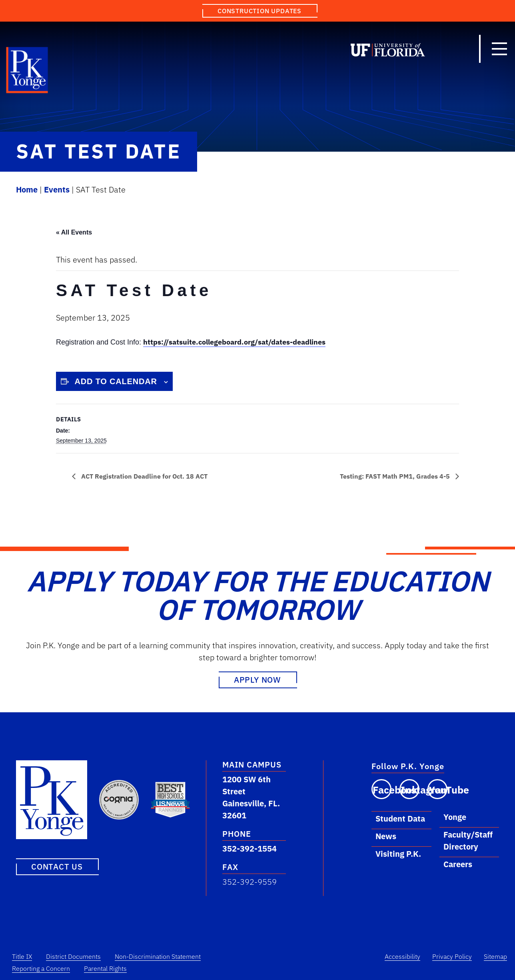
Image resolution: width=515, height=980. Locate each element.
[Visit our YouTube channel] (437, 789)
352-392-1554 (250, 849)
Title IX (22, 956)
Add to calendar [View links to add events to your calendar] (116, 381)
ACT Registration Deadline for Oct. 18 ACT (144, 476)
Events (57, 189)
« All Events (74, 232)
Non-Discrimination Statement (158, 956)
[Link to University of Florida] (388, 52)
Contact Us (57, 866)
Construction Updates (259, 11)
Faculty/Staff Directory (468, 841)
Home (27, 189)
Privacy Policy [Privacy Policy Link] (452, 956)
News (386, 836)
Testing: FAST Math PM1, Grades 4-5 (396, 476)
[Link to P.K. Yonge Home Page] (27, 72)
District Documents (73, 956)
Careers (458, 864)
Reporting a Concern (41, 968)
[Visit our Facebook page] (381, 789)
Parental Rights (105, 968)
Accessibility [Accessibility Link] (402, 956)
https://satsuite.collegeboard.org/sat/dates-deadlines (234, 342)
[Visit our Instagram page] (409, 789)
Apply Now (257, 680)
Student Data (400, 819)
